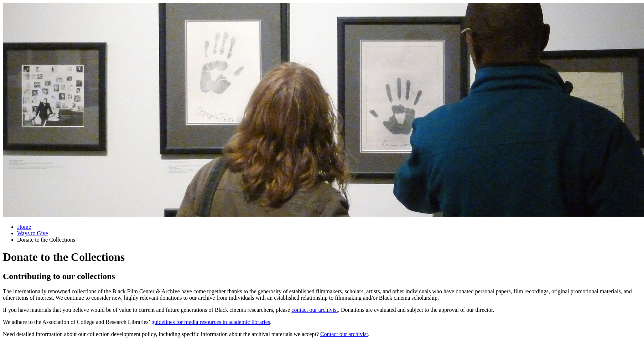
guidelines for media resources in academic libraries (211, 322)
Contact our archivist (344, 334)
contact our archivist (315, 310)
